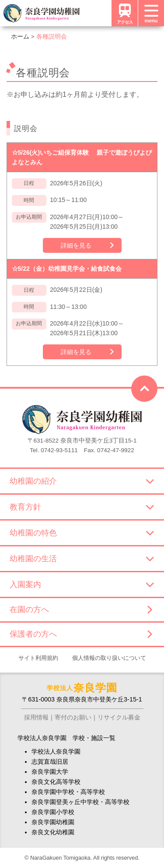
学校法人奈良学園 (56, 751)
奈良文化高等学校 (56, 782)
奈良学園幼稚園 (53, 822)
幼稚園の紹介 (82, 481)
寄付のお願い (73, 717)
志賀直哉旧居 (50, 762)
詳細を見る (76, 245)
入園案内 (82, 585)
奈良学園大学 (50, 772)
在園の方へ (81, 609)
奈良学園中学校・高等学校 (68, 792)
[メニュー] (151, 13)
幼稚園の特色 (82, 533)
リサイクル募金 (119, 717)
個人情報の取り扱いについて (109, 658)
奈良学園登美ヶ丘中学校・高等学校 (80, 802)
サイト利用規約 (38, 658)
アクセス (125, 13)
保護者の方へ (81, 634)
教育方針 (82, 507)
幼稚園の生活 (82, 559)
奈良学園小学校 (53, 812)
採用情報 (36, 717)
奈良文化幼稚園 (53, 832)
